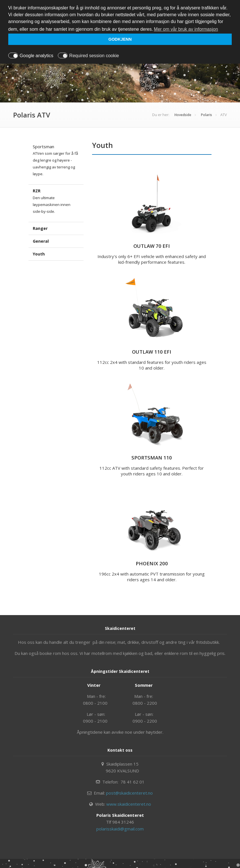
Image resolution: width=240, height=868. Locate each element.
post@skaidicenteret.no (129, 793)
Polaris (207, 115)
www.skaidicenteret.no (129, 804)
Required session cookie (94, 56)
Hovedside (183, 115)
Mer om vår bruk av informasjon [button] (186, 29)
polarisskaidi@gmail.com (120, 829)
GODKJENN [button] (120, 39)
